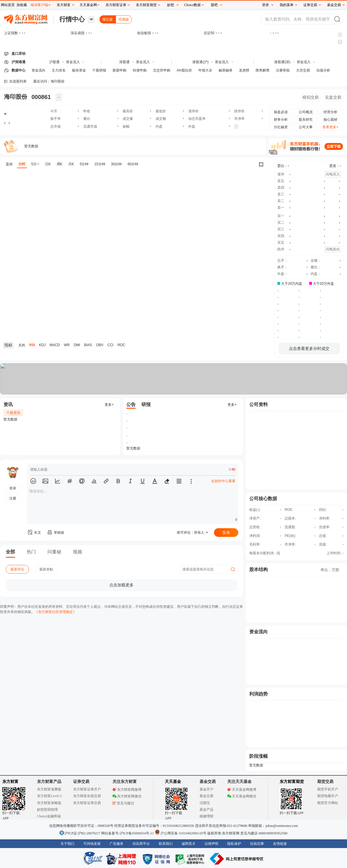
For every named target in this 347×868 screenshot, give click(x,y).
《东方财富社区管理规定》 (56, 612)
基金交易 (206, 796)
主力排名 (59, 70)
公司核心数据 (263, 499)
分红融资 (281, 127)
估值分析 (323, 70)
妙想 (171, 5)
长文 (34, 533)
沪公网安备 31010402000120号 (181, 833)
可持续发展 (92, 844)
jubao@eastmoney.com (282, 826)
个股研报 (99, 70)
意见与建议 (123, 803)
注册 (13, 498)
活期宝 (205, 803)
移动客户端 (39, 5)
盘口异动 (19, 54)
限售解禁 (263, 70)
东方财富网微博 (127, 790)
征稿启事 (257, 844)
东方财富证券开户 (87, 789)
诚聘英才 (189, 844)
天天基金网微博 (242, 790)
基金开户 (206, 789)
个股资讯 (13, 413)
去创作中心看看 (223, 481)
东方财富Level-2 (49, 796)
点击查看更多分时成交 (309, 348)
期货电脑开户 (328, 796)
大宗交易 (303, 70)
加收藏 (22, 5)
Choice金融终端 (49, 816)
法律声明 (211, 844)
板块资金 (79, 70)
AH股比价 (184, 70)
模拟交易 (311, 97)
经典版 (124, 19)
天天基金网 (88, 5)
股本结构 (259, 569)
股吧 (214, 5)
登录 (265, 5)
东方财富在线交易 (87, 796)
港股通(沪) (200, 62)
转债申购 (140, 70)
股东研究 (306, 120)
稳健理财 (206, 816)
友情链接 (280, 844)
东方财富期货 (292, 782)
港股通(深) (282, 62)
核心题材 (331, 120)
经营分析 (331, 112)
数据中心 (19, 70)
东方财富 (10, 782)
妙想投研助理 (47, 810)
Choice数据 (193, 5)
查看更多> (330, 127)
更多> (109, 405)
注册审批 (283, 70)
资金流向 (38, 70)
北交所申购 (162, 70)
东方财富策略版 (49, 803)
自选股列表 (18, 81)
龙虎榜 (244, 70)
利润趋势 (259, 694)
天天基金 (173, 782)
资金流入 (73, 62)
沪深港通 (19, 62)
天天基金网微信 (242, 796)
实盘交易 (333, 97)
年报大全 (205, 70)
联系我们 (166, 844)
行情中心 (72, 19)
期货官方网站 (328, 803)
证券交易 (310, 5)
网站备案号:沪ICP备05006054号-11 (128, 833)
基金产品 (206, 810)
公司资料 (259, 404)
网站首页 (8, 5)
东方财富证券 (116, 5)
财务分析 (281, 120)
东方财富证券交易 (87, 803)
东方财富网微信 (127, 796)
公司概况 (306, 112)
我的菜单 (287, 5)
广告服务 (117, 844)
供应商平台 (141, 844)
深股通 (124, 62)
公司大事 (306, 127)
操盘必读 (281, 112)
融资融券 (226, 70)
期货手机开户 (328, 789)
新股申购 (119, 70)
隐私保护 (234, 844)
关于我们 (67, 844)
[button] (33, 481)
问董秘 (54, 552)
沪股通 (54, 62)
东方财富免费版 (49, 789)
